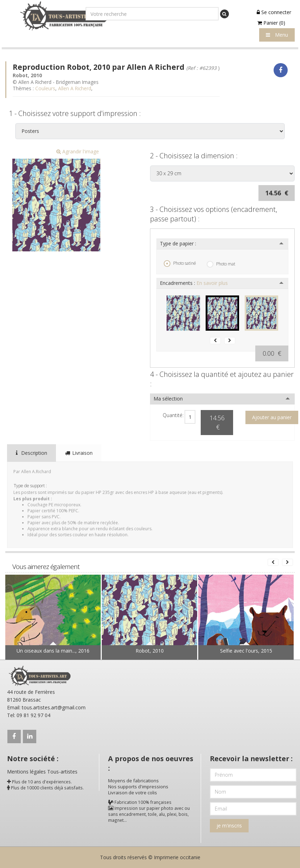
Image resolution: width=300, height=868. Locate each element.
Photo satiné (180, 263)
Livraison (79, 453)
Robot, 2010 (150, 651)
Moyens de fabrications (133, 781)
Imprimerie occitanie (177, 857)
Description (32, 453)
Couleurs (45, 88)
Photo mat (221, 264)
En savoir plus (212, 283)
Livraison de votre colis (133, 793)
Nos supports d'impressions (138, 787)
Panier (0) (271, 23)
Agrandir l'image (78, 151)
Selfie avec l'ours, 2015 (246, 651)
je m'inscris (229, 826)
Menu (277, 35)
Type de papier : (178, 243)
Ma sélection (168, 399)
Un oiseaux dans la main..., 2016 (53, 651)
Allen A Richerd (75, 88)
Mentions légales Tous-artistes (42, 772)
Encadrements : (194, 283)
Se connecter (274, 12)
